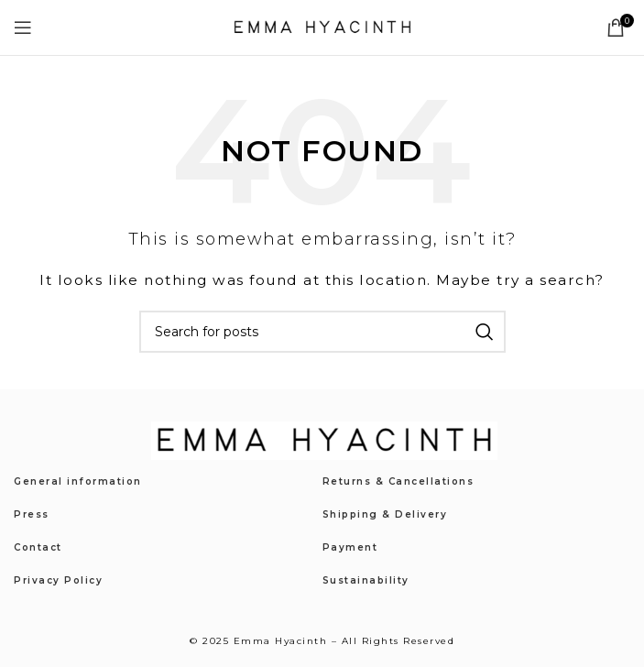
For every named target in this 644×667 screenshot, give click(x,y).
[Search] (322, 332)
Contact (38, 547)
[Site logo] (322, 27)
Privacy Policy (58, 580)
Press (32, 514)
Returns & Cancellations (398, 481)
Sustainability (366, 580)
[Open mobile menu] (24, 27)
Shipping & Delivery (385, 514)
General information (78, 481)
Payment (350, 547)
